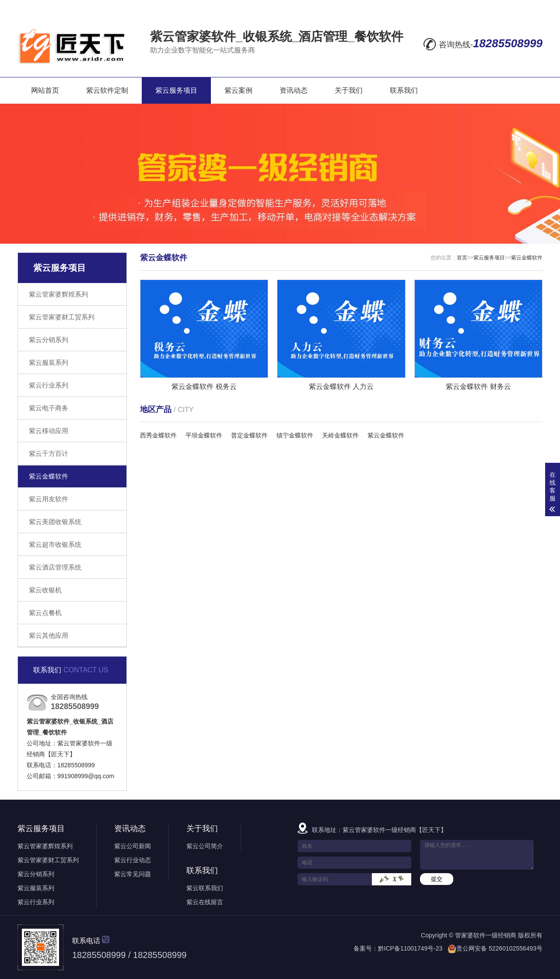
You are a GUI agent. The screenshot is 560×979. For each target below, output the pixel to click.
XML (534, 7)
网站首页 (45, 90)
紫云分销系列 (49, 340)
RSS (511, 7)
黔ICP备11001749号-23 (410, 948)
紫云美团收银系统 (55, 522)
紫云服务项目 (176, 90)
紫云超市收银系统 (55, 544)
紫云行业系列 (49, 385)
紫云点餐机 (45, 613)
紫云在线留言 (205, 902)
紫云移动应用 (49, 431)
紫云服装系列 (49, 362)
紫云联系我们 (205, 888)
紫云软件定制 (107, 90)
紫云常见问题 (133, 874)
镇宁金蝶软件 (295, 435)
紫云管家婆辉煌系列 (58, 294)
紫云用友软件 (49, 499)
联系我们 (404, 90)
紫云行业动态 (133, 860)
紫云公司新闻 (133, 846)
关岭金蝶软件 (340, 435)
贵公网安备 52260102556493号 (499, 948)
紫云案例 (238, 90)
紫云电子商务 (49, 408)
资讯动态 (294, 90)
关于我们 (349, 90)
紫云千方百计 (49, 453)
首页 (462, 258)
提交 (437, 879)
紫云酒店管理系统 (55, 567)
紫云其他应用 (49, 635)
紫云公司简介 (205, 846)
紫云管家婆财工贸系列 (62, 317)
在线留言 (436, 7)
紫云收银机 (45, 590)
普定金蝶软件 (249, 435)
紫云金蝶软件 (49, 476)
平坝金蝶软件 (204, 435)
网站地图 (476, 7)
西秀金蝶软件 (158, 435)
